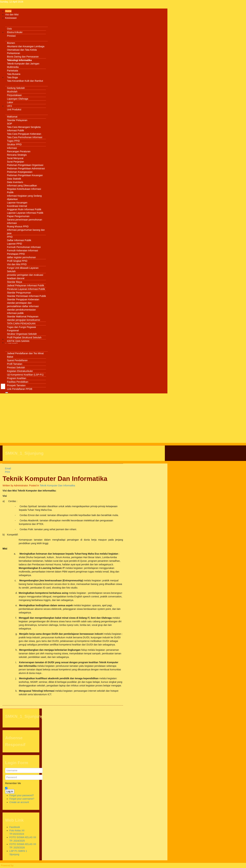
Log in (10, 791)
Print (6, 472)
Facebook (15, 827)
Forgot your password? (22, 795)
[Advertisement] (84, 419)
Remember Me (13, 783)
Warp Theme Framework (27, 865)
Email (7, 468)
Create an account (19, 802)
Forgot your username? (22, 799)
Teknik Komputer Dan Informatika (55, 479)
